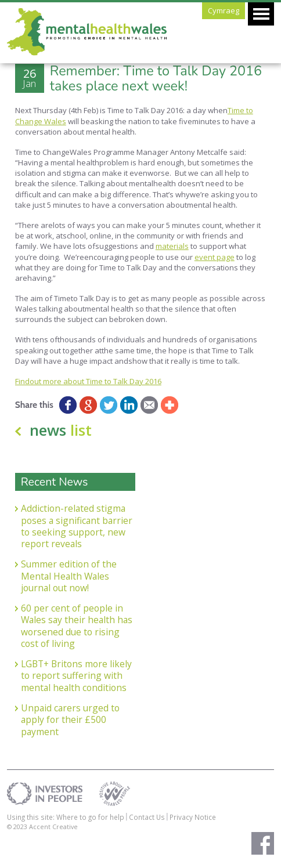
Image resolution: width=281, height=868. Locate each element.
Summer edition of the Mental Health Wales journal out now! (69, 576)
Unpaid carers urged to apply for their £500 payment (70, 720)
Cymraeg (224, 10)
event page (215, 257)
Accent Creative (53, 827)
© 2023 (18, 827)
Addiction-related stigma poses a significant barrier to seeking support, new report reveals (77, 526)
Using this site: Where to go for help (66, 817)
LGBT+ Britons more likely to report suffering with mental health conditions (76, 676)
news (61, 430)
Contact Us (147, 817)
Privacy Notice (193, 817)
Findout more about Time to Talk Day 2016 (88, 381)
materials (172, 246)
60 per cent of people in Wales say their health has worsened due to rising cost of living (77, 626)
